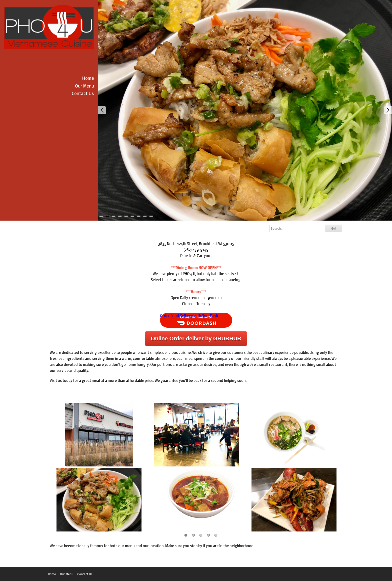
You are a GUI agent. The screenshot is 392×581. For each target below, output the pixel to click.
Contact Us (83, 93)
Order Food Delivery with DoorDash (189, 316)
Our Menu (84, 86)
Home (88, 78)
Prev (102, 110)
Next (388, 110)
